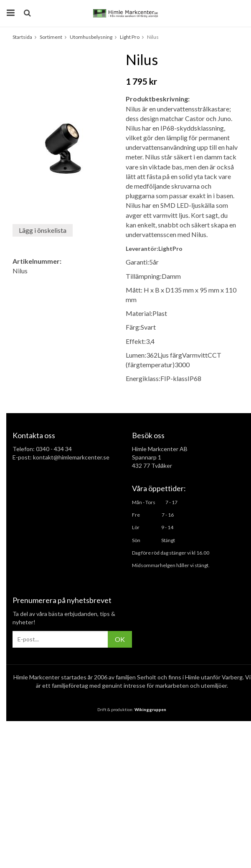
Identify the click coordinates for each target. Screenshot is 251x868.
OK (120, 639)
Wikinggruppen (150, 709)
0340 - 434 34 (54, 449)
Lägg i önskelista (43, 230)
